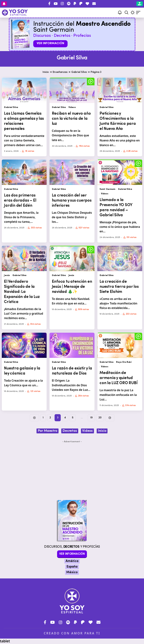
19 (91, 418)
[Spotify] (69, 4)
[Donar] (87, 4)
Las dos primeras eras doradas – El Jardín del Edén (20, 201)
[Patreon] (81, 4)
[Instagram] (62, 4)
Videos (72, 107)
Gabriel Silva (79, 72)
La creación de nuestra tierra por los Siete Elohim (119, 287)
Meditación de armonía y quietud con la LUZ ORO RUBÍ (119, 378)
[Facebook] (49, 4)
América (72, 561)
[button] (126, 12)
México (72, 572)
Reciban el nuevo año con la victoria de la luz (71, 119)
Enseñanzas (60, 72)
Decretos (70, 431)
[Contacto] (94, 4)
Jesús (7, 275)
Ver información (50, 43)
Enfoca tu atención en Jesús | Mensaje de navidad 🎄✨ (72, 287)
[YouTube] (56, 4)
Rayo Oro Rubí (124, 362)
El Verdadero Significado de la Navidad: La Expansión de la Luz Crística (22, 292)
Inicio (46, 72)
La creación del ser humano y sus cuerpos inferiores (72, 201)
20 (100, 418)
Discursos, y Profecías (72, 547)
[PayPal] (75, 4)
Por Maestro (48, 431)
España (72, 567)
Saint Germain (107, 189)
